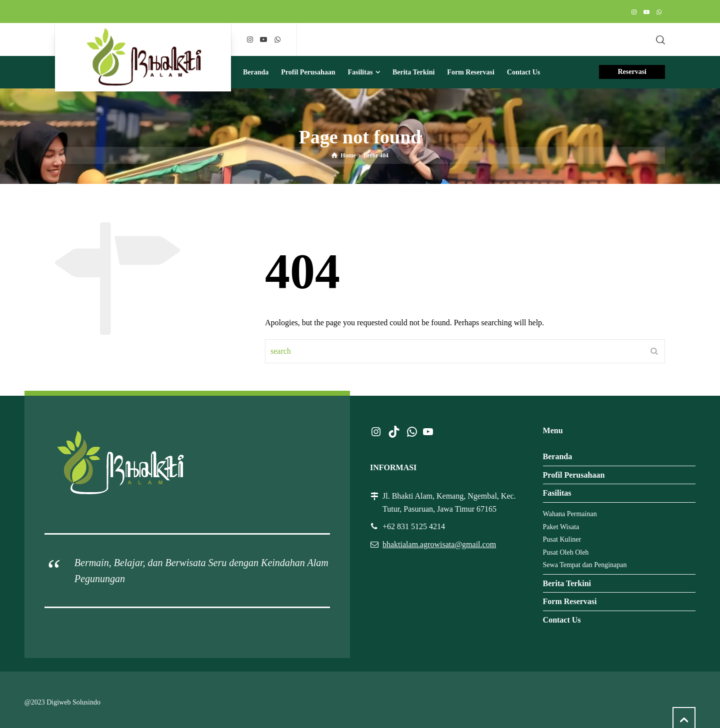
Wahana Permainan (570, 514)
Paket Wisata (561, 527)
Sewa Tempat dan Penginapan (585, 565)
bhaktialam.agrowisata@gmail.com (439, 544)
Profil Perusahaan (574, 475)
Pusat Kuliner (562, 539)
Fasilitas (557, 493)
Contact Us (562, 620)
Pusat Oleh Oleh (566, 552)
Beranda (558, 456)
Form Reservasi (570, 601)
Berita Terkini (567, 583)
